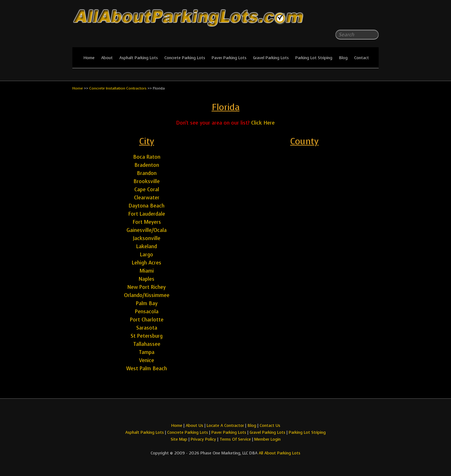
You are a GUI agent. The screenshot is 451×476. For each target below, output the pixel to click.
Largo (147, 255)
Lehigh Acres (147, 263)
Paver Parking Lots (229, 58)
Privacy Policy (203, 439)
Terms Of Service (236, 439)
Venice (147, 360)
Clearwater (147, 198)
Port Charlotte (147, 320)
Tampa (147, 352)
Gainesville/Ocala (147, 230)
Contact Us (270, 425)
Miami (147, 271)
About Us (194, 425)
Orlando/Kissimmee (147, 295)
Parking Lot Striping (314, 58)
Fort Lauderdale (147, 214)
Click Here (263, 123)
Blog (343, 58)
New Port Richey (147, 287)
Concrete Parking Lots (185, 58)
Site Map (179, 439)
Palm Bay (147, 303)
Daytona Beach (147, 206)
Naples (147, 279)
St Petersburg (147, 336)
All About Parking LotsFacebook (361, 19)
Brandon (147, 173)
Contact (362, 58)
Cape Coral (147, 189)
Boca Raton (147, 157)
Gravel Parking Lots (271, 58)
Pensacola (147, 312)
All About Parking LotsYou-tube (374, 19)
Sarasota (147, 328)
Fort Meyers (147, 222)
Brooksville (147, 181)
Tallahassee (147, 344)
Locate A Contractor (225, 425)
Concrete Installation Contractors (118, 88)
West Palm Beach (147, 369)
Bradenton (147, 165)
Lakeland (147, 246)
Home (89, 58)
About (107, 58)
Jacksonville (147, 238)
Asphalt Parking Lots (139, 58)
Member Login (267, 439)
